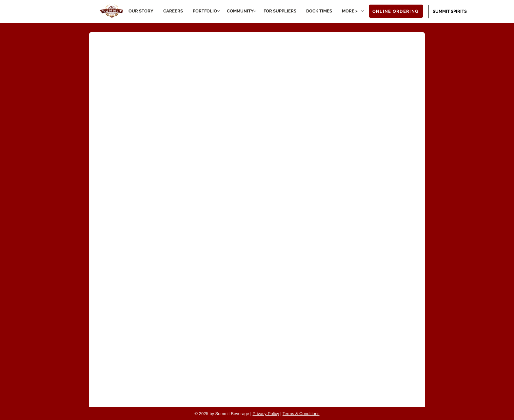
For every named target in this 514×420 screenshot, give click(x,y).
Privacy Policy (266, 414)
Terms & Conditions (301, 414)
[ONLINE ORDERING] (396, 11)
